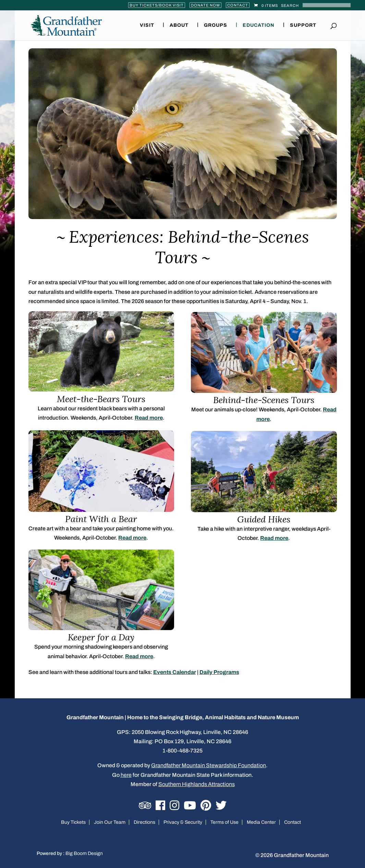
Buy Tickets (73, 822)
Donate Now (205, 5)
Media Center (261, 822)
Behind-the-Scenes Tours (264, 400)
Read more (149, 418)
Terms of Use (224, 822)
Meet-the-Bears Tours (101, 399)
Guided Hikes (264, 519)
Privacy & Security (183, 822)
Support (303, 25)
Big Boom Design (84, 853)
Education (259, 25)
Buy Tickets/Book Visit (157, 5)
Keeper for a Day (101, 637)
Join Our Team (110, 822)
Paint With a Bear (101, 519)
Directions (144, 822)
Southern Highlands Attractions (197, 784)
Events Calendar (175, 672)
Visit (147, 25)
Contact (238, 5)
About (179, 25)
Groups (216, 25)
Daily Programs (219, 672)
